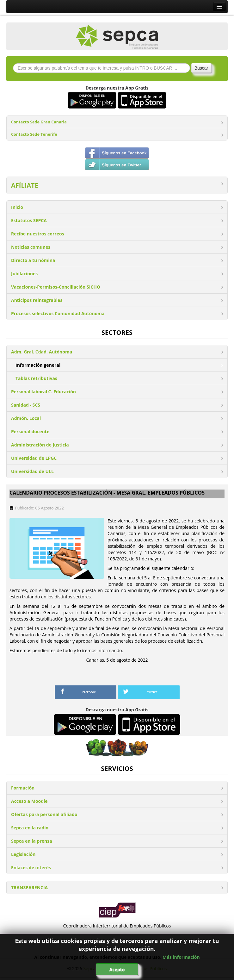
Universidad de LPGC (34, 458)
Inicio (17, 207)
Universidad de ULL (32, 471)
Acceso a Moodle (29, 801)
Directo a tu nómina (33, 260)
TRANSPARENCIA (29, 887)
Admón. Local (26, 418)
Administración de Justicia (40, 445)
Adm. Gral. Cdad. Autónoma (42, 352)
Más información (181, 957)
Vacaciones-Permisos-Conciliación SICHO (56, 287)
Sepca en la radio (30, 828)
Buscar (201, 68)
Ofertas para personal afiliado (44, 814)
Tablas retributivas (36, 378)
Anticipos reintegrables (37, 300)
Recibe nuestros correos (38, 234)
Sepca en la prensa (32, 841)
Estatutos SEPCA (29, 220)
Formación (23, 788)
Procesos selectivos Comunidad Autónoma (58, 313)
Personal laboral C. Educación (43, 392)
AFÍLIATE (25, 185)
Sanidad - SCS (26, 405)
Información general (38, 365)
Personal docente (30, 431)
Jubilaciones (24, 274)
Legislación (23, 854)
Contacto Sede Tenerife (34, 134)
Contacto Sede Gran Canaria (39, 122)
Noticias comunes (31, 247)
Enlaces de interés (31, 868)
